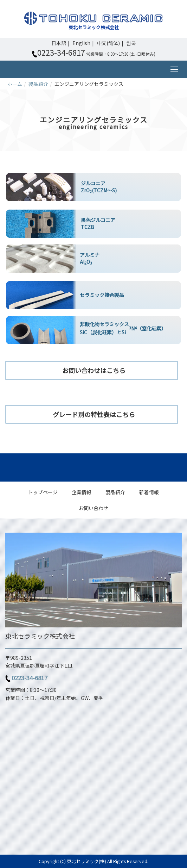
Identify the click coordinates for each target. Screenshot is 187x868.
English (81, 43)
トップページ (43, 492)
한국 (131, 43)
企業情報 (82, 492)
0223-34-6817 (30, 678)
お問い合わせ (93, 508)
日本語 (59, 43)
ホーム (15, 84)
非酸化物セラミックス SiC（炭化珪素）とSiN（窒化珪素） (123, 328)
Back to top (93, 467)
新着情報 (149, 492)
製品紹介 (38, 84)
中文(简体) (108, 43)
